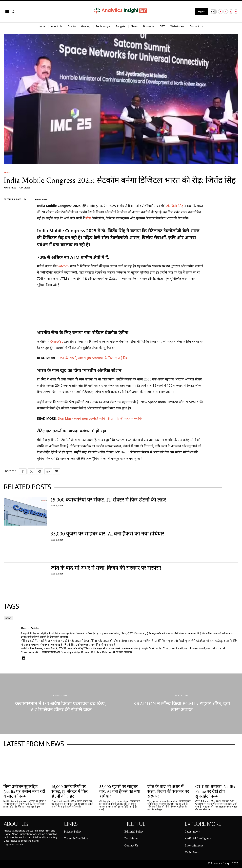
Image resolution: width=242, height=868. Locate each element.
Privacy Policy (73, 832)
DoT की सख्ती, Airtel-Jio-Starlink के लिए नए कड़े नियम (94, 358)
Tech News (192, 852)
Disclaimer (131, 838)
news (9, 618)
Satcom (63, 266)
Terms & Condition (76, 838)
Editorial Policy (134, 832)
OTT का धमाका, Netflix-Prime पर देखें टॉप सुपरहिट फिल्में (216, 792)
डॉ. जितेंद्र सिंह (175, 206)
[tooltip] (220, 12)
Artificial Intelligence (198, 838)
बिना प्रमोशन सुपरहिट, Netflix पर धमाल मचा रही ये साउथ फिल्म (24, 792)
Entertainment (194, 846)
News (7, 172)
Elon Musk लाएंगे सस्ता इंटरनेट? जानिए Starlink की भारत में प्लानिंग (100, 418)
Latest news (192, 832)
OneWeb (57, 341)
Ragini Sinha (38, 199)
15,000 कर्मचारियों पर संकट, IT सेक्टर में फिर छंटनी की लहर (108, 500)
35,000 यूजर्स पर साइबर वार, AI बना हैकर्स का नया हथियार (107, 534)
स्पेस (89, 218)
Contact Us (131, 846)
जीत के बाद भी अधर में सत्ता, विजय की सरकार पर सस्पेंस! (106, 568)
